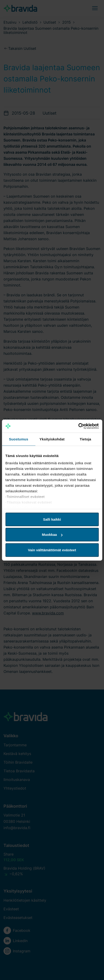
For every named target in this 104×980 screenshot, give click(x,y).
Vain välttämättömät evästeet (52, 550)
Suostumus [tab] (19, 439)
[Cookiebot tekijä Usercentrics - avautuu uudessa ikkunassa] (78, 426)
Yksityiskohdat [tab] (52, 439)
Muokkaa (52, 535)
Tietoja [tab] (85, 439)
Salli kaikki (52, 519)
